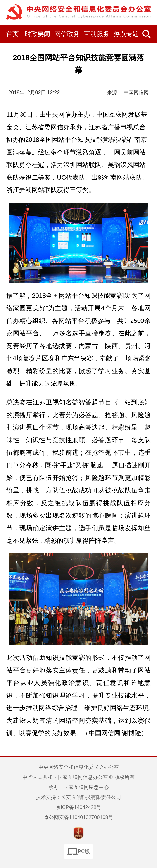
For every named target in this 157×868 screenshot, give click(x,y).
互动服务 (97, 34)
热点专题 (126, 34)
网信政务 (67, 34)
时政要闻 (38, 34)
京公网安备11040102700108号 (78, 817)
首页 (12, 34)
